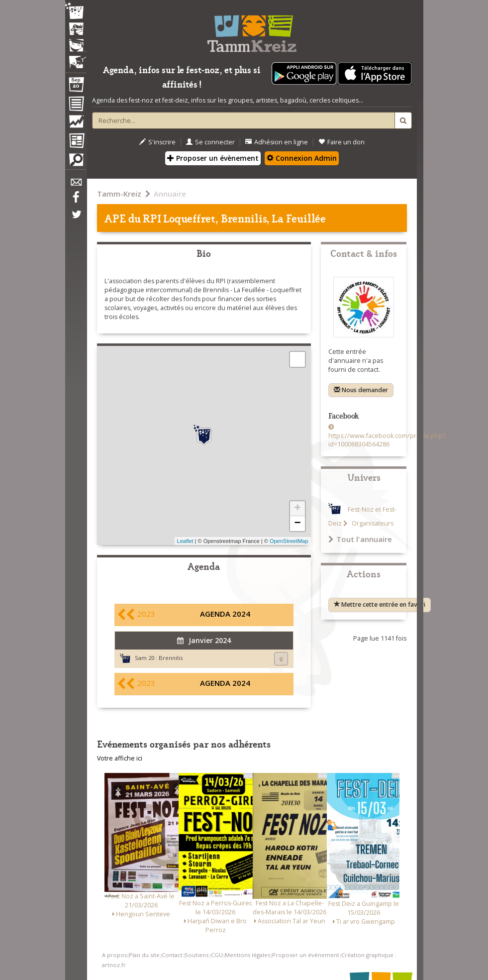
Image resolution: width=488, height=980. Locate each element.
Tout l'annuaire (360, 539)
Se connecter (210, 142)
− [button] (297, 524)
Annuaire (170, 194)
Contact (172, 955)
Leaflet (185, 541)
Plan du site (144, 955)
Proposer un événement (306, 955)
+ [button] (297, 509)
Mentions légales (247, 955)
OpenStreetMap (289, 541)
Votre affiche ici (120, 758)
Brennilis (171, 658)
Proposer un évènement (213, 158)
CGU (217, 955)
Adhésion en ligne (277, 142)
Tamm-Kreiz (119, 194)
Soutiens (196, 955)
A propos (114, 955)
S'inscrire (157, 142)
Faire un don (342, 142)
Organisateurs (372, 523)
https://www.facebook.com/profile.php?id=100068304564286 (387, 440)
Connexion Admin (302, 158)
